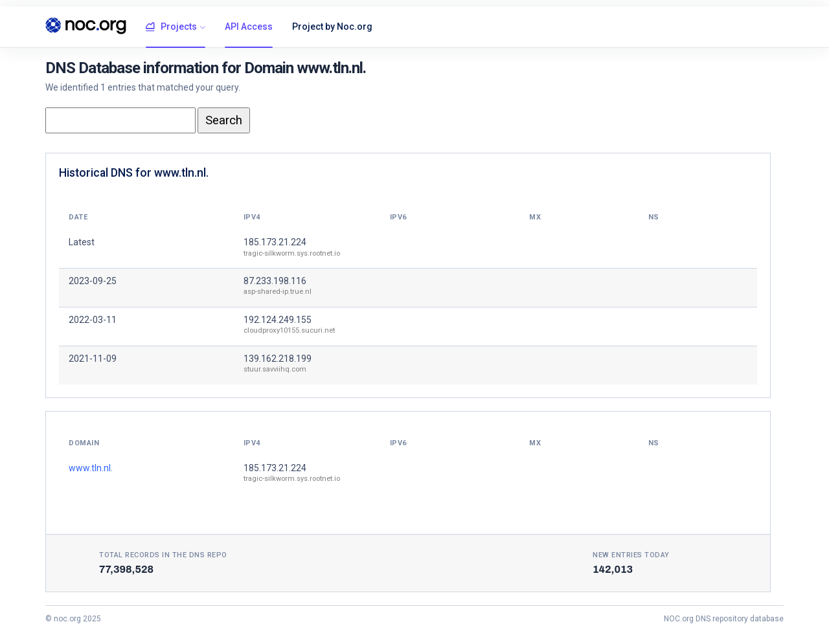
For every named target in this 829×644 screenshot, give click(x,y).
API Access (249, 27)
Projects (171, 27)
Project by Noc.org (332, 27)
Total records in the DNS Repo (163, 555)
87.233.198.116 (275, 281)
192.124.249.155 (278, 320)
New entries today (631, 555)
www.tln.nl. (91, 468)
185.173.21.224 (275, 242)
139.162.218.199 (278, 359)
